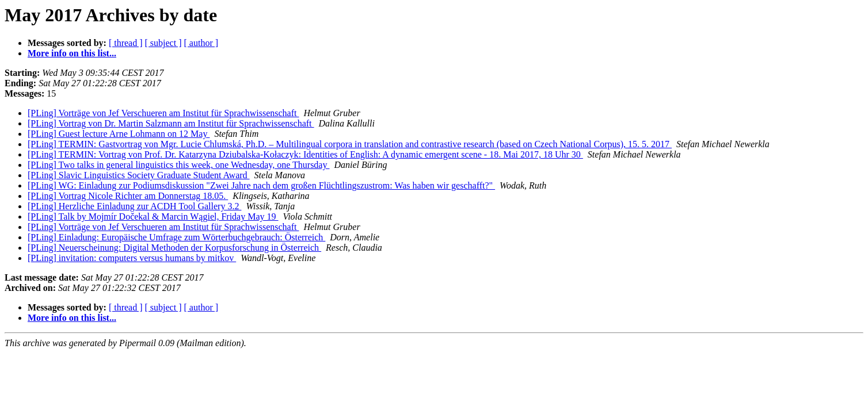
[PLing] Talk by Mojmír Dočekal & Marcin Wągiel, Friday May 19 (153, 216)
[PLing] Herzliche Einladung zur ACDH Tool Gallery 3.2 (134, 206)
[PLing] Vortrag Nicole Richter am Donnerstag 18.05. (128, 196)
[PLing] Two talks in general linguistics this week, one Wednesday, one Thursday (178, 165)
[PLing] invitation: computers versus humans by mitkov (132, 258)
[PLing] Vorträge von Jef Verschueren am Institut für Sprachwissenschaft (163, 113)
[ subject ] (163, 43)
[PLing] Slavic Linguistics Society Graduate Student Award (139, 175)
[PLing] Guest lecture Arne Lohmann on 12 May (119, 134)
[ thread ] (126, 43)
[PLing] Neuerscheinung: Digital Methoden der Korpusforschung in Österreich (174, 248)
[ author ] (201, 43)
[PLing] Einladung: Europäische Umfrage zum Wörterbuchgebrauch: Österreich (176, 237)
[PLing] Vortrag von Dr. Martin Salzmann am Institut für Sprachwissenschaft (171, 123)
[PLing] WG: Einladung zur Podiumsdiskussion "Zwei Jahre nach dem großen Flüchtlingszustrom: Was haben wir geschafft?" (261, 185)
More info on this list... (72, 53)
